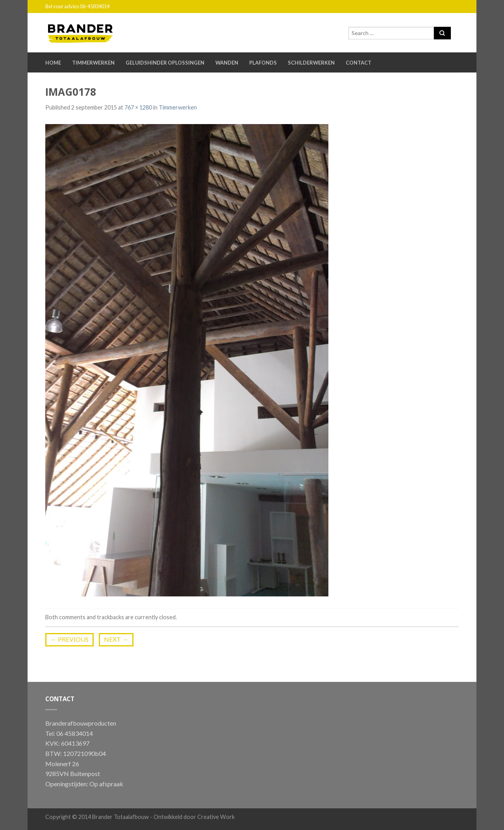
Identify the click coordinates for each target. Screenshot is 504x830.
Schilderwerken (311, 63)
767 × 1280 (138, 107)
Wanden (227, 63)
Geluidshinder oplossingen (165, 63)
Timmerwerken (93, 63)
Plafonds (263, 63)
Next (116, 639)
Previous (69, 639)
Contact (359, 63)
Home (53, 63)
